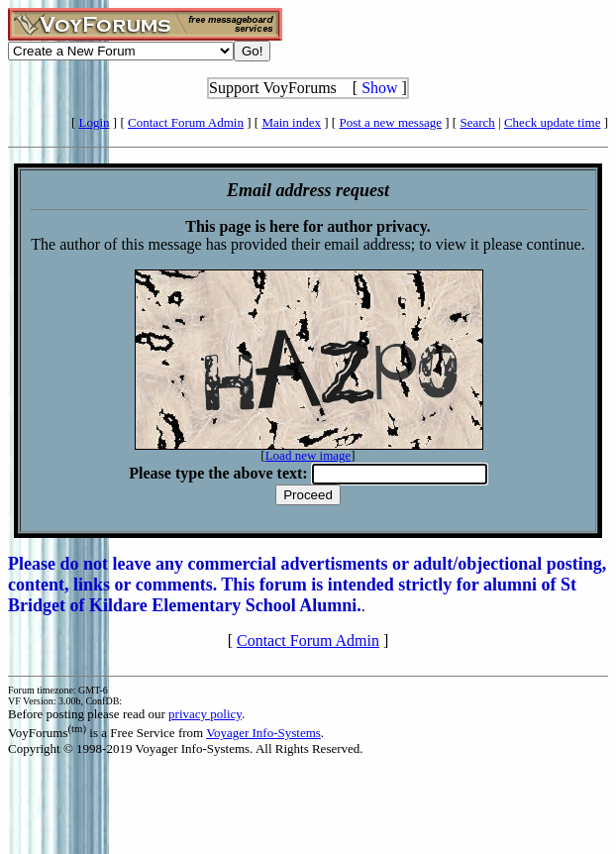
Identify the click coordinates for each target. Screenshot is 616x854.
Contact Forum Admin (186, 122)
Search (477, 122)
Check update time (552, 122)
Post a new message (390, 122)
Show (379, 88)
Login (95, 122)
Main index (291, 122)
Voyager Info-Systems (263, 733)
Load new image (308, 455)
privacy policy (205, 714)
